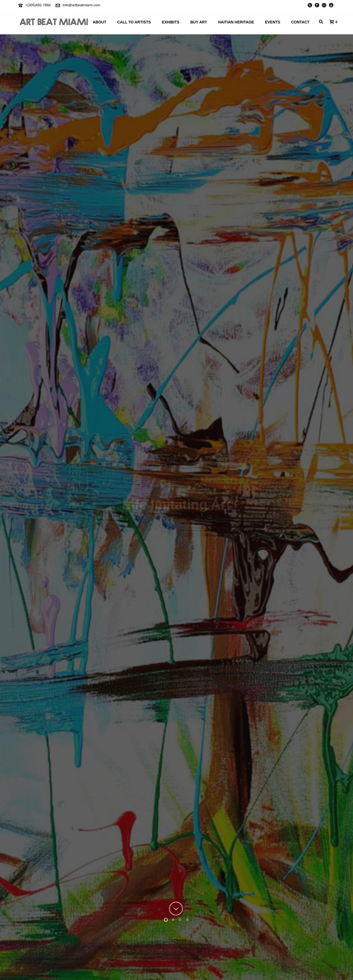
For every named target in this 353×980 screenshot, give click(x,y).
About (100, 22)
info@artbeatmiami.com (81, 5)
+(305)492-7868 (38, 5)
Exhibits (171, 22)
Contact (300, 22)
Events (273, 22)
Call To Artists (134, 22)
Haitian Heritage (236, 22)
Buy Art (199, 22)
